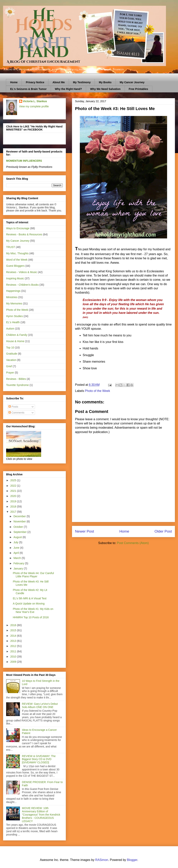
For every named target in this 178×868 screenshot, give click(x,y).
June (17, 548)
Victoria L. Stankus (35, 101)
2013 (14, 641)
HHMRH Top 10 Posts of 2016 (31, 617)
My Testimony (82, 82)
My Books (105, 82)
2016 (14, 625)
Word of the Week (17, 260)
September (20, 532)
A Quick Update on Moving (29, 604)
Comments (16, 413)
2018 (14, 507)
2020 (14, 496)
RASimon (102, 860)
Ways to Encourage (18, 228)
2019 (14, 501)
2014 (14, 636)
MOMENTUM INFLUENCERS (24, 161)
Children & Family (17, 335)
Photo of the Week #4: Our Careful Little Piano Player (33, 575)
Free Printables (138, 89)
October (19, 527)
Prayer (10, 373)
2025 (14, 480)
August (18, 537)
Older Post (163, 531)
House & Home (15, 341)
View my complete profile (34, 106)
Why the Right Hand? (69, 89)
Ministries (12, 297)
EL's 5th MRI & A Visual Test (30, 598)
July (16, 542)
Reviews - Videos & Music (22, 272)
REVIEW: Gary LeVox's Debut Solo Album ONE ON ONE (40, 705)
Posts (13, 407)
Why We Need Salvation (105, 89)
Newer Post (85, 531)
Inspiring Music (15, 278)
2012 (14, 646)
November (20, 521)
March (18, 558)
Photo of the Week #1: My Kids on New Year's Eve (33, 611)
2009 (14, 662)
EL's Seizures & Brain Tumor (28, 89)
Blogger (132, 860)
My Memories (14, 303)
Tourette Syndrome (17, 385)
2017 (14, 512)
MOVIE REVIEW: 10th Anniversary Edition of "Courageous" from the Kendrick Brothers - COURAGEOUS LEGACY (41, 815)
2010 (14, 657)
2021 (14, 491)
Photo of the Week (98, 391)
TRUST (11, 247)
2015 (14, 630)
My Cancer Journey (132, 82)
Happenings (13, 291)
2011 (14, 651)
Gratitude (12, 354)
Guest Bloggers (15, 266)
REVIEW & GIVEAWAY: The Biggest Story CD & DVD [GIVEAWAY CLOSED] (39, 759)
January (19, 569)
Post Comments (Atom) (133, 543)
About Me (59, 82)
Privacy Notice (35, 82)
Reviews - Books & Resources (24, 234)
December (20, 516)
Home (14, 82)
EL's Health (13, 322)
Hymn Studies (14, 316)
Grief (9, 366)
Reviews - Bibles (16, 379)
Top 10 (10, 348)
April (16, 553)
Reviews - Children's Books (22, 285)
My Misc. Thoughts (17, 253)
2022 (14, 486)
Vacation (11, 360)
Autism (10, 329)
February (19, 563)
